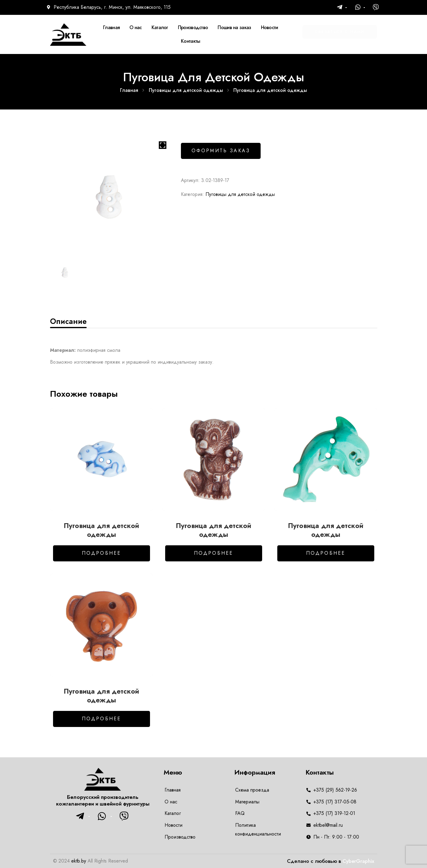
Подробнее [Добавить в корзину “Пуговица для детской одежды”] (102, 553)
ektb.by (79, 861)
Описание (68, 321)
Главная (129, 90)
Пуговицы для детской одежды (186, 90)
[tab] (68, 321)
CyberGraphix (358, 861)
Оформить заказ (221, 151)
